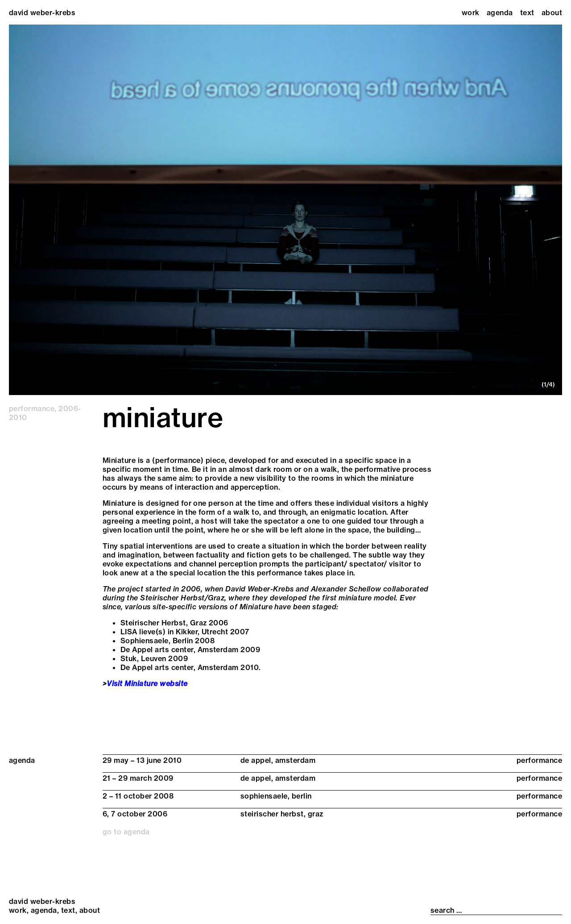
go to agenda (126, 832)
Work (471, 12)
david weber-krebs (42, 12)
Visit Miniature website (147, 683)
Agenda (500, 12)
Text (527, 12)
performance (32, 408)
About (552, 12)
